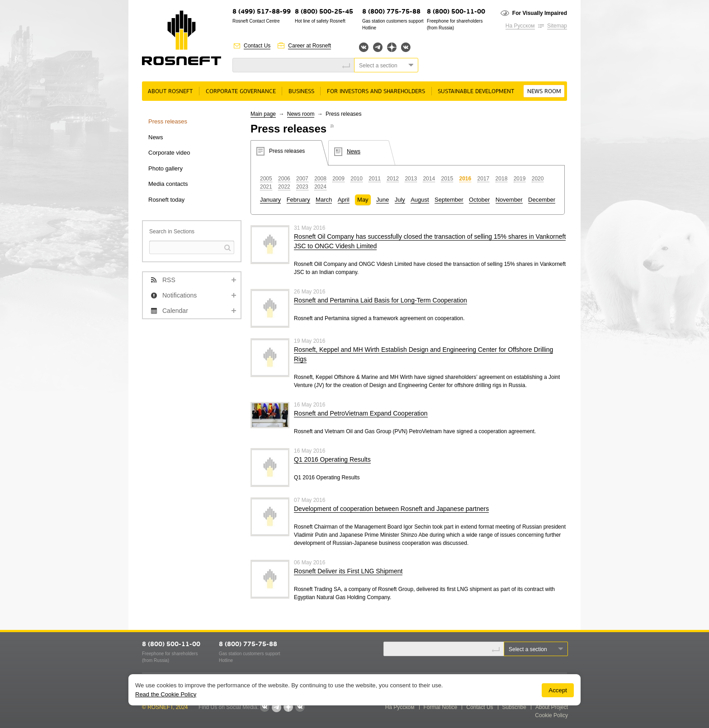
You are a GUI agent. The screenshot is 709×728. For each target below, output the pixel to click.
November (509, 200)
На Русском (520, 26)
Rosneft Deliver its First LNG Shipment (348, 571)
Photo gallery (165, 168)
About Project (552, 707)
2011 (375, 179)
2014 (429, 179)
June (383, 200)
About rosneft (170, 92)
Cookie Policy (551, 715)
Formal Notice (441, 707)
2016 (466, 179)
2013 (411, 179)
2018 (502, 179)
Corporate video (169, 153)
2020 (538, 179)
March (324, 200)
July (400, 200)
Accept (558, 690)
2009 (338, 179)
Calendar (175, 311)
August (420, 200)
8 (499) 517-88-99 (262, 12)
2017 (484, 179)
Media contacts (168, 184)
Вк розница (406, 48)
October (479, 200)
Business (301, 92)
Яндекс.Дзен (392, 47)
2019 (520, 179)
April (344, 200)
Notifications (180, 295)
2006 (284, 179)
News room (544, 92)
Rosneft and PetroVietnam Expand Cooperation (361, 413)
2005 (266, 179)
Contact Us (257, 46)
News (156, 137)
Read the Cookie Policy (166, 694)
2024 (320, 187)
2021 (266, 187)
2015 (447, 179)
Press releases (168, 121)
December (542, 200)
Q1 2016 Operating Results (332, 459)
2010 (357, 179)
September (449, 200)
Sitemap (557, 26)
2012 (393, 179)
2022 (284, 187)
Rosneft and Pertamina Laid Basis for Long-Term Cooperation (380, 300)
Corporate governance (241, 92)
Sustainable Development (476, 92)
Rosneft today (166, 200)
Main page (263, 114)
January (270, 200)
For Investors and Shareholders (376, 92)
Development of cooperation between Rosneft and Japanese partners (391, 509)
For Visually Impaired (540, 13)
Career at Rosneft (310, 46)
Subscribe (514, 707)
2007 (302, 179)
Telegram (378, 47)
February (298, 200)
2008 (320, 179)
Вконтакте (364, 47)
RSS (169, 280)
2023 (302, 187)
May (363, 200)
